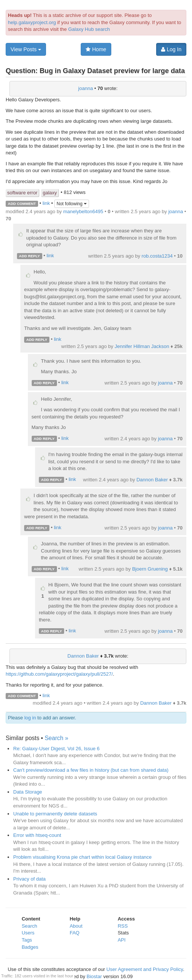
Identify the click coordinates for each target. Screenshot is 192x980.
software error (22, 193)
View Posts (26, 49)
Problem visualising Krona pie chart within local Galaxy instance (82, 857)
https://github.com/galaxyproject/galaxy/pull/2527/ (59, 674)
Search (29, 926)
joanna (85, 88)
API (122, 940)
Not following (72, 204)
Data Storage (28, 792)
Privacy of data (29, 879)
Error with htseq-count (37, 835)
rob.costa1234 (157, 256)
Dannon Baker (152, 480)
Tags (27, 940)
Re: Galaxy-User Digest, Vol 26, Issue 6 (56, 749)
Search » (56, 738)
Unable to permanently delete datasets (55, 814)
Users (28, 933)
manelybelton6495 (83, 211)
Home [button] (96, 49)
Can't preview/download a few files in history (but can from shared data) (91, 770)
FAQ (75, 933)
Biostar (94, 976)
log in (30, 718)
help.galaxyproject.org (32, 22)
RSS (123, 926)
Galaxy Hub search (89, 29)
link (46, 203)
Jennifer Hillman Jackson (142, 346)
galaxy (50, 193)
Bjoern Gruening (150, 569)
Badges (30, 947)
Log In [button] (171, 49)
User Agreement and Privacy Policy (145, 969)
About (76, 926)
